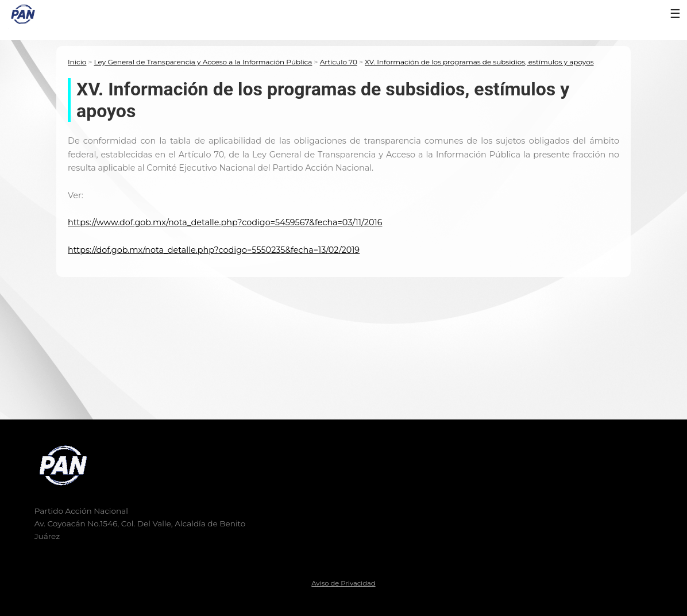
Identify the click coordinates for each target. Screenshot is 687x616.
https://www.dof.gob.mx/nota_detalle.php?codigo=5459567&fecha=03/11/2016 (225, 222)
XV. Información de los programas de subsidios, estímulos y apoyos (479, 62)
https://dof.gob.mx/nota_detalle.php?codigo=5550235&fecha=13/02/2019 (214, 250)
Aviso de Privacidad (343, 583)
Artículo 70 (339, 62)
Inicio (77, 62)
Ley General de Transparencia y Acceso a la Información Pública (203, 62)
